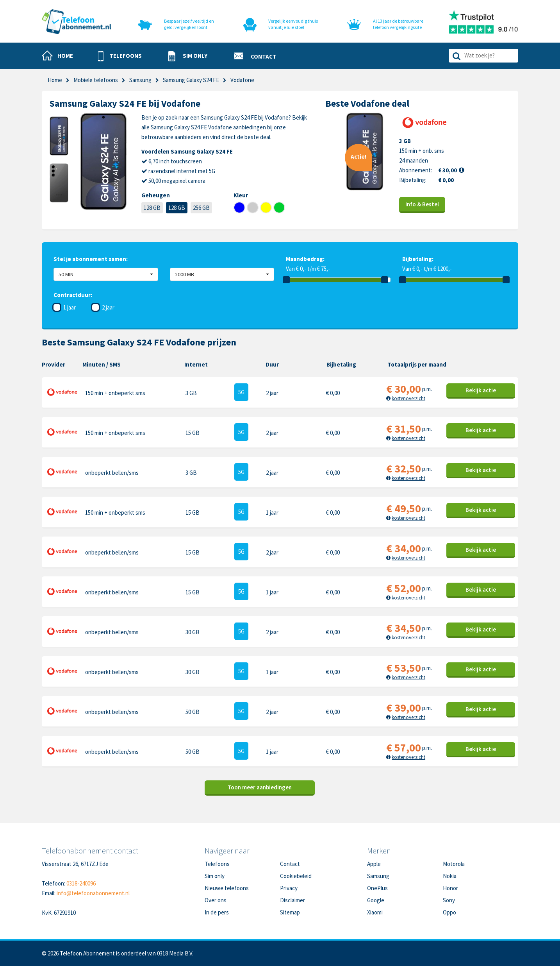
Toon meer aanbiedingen (260, 787)
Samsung (140, 80)
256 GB (201, 208)
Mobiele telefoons (96, 80)
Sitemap (290, 912)
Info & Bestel (422, 204)
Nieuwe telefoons (227, 888)
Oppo (449, 912)
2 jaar (108, 307)
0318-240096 (81, 883)
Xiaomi (375, 912)
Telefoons (217, 864)
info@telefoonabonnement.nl (93, 893)
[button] (120, 56)
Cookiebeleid (296, 876)
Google (376, 900)
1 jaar (70, 307)
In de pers (217, 912)
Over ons (216, 900)
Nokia (450, 876)
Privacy (289, 888)
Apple (374, 864)
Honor (450, 888)
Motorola (454, 864)
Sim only (215, 876)
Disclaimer (292, 900)
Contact (290, 864)
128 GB (152, 208)
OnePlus (377, 888)
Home (55, 80)
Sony (449, 900)
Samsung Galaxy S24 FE (191, 80)
